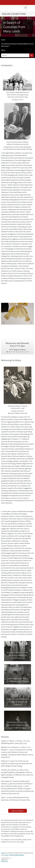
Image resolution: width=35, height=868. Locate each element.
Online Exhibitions (14, 14)
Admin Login (4, 861)
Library (7, 8)
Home (3, 40)
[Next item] (31, 322)
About (3, 50)
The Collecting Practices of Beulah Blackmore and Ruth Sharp (17, 45)
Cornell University (10, 2)
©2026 (3, 853)
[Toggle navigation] (26, 8)
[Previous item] (4, 322)
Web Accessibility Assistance (17, 855)
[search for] (15, 55)
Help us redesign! (17, 811)
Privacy (6, 855)
